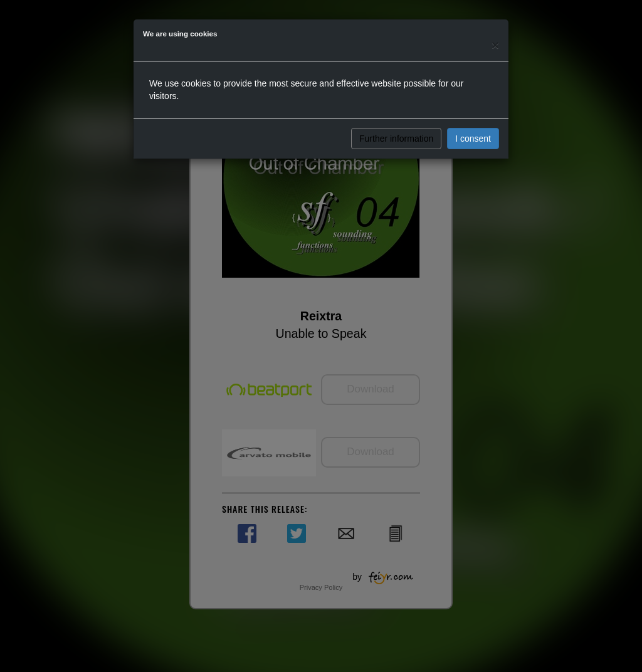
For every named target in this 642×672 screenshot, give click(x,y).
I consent (473, 139)
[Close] (495, 45)
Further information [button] (396, 139)
